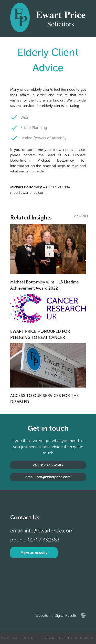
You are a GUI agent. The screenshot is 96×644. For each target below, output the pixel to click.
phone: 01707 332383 (35, 540)
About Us (29, 638)
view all (80, 216)
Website (42, 616)
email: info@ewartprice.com (42, 531)
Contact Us (86, 638)
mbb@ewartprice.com (28, 193)
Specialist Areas (10, 638)
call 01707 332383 (48, 465)
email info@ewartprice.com (48, 477)
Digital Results (66, 616)
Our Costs (48, 638)
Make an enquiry (34, 553)
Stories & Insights (67, 638)
